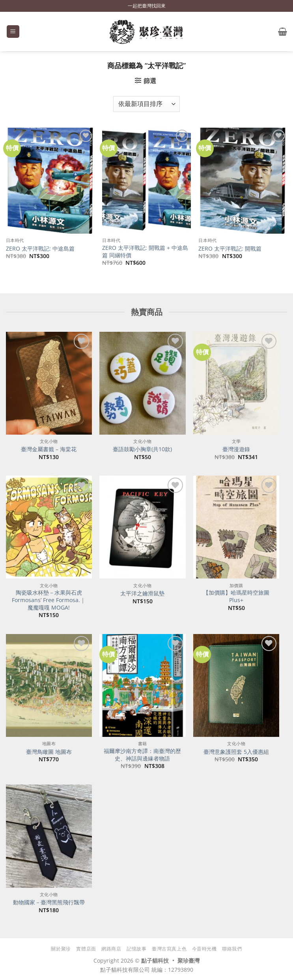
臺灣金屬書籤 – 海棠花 (49, 449)
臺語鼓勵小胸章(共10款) (142, 449)
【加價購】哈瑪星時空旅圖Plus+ (236, 596)
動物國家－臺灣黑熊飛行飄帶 (49, 902)
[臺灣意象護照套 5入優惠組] (236, 685)
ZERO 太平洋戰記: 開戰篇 (230, 249)
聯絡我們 (232, 949)
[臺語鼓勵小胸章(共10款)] (142, 383)
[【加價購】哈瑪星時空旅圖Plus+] (236, 527)
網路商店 (111, 949)
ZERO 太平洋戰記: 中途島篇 (40, 249)
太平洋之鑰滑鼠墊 (142, 593)
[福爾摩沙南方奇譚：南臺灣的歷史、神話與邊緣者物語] (142, 685)
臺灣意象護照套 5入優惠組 (236, 752)
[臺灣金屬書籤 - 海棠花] (49, 383)
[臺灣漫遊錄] (236, 383)
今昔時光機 (204, 949)
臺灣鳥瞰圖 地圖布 (49, 752)
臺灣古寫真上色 (169, 949)
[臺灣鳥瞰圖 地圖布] (49, 685)
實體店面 (86, 949)
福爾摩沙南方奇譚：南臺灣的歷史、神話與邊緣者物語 (142, 755)
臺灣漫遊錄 (236, 449)
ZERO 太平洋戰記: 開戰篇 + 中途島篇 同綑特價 (145, 252)
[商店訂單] (146, 104)
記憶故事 (136, 949)
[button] (13, 32)
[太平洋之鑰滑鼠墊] (142, 527)
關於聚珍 (61, 949)
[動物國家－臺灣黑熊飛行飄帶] (49, 836)
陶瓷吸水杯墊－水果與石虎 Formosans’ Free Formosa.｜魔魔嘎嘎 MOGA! (49, 600)
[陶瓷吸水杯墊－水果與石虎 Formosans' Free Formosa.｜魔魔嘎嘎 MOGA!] (49, 527)
